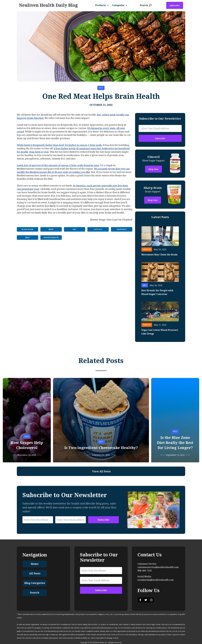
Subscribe (175, 5)
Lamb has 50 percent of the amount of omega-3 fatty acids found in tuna (58, 165)
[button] (103, 5)
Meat (27, 238)
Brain (51, 229)
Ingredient (122, 229)
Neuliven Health (51, 238)
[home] (48, 5)
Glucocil (98, 229)
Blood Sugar (27, 229)
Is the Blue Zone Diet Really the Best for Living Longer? (175, 443)
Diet (101, 88)
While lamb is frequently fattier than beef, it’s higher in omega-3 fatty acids (59, 145)
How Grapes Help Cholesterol (27, 445)
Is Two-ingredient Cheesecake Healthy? (101, 448)
